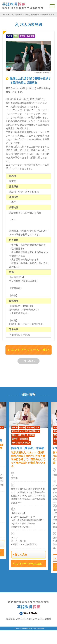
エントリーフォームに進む (30, 350)
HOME (6, 15)
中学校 (22, 36)
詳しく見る (21, 555)
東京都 (10, 36)
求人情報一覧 (17, 15)
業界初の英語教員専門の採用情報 (23, 6)
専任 (16, 36)
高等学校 (31, 36)
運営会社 (10, 619)
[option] (28, 486)
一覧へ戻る (28, 361)
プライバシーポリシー (26, 619)
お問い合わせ (45, 619)
